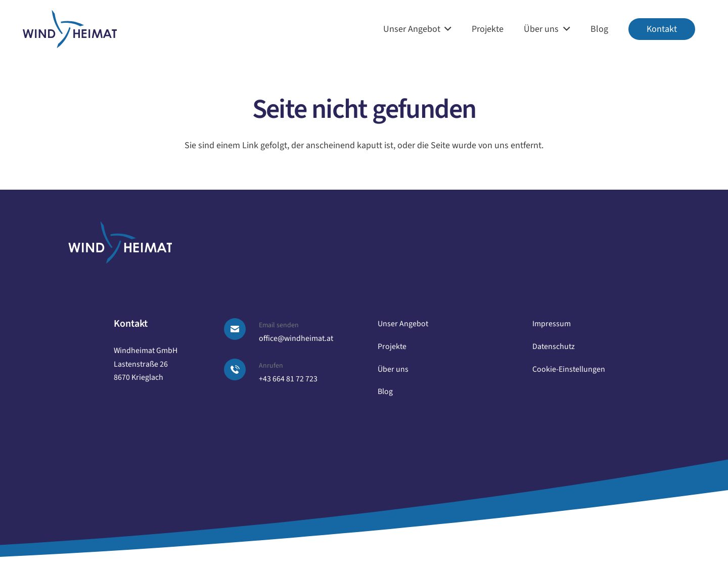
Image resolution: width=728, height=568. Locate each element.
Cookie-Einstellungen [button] (569, 369)
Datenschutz (554, 346)
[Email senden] (241, 329)
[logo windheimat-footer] (120, 243)
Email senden (279, 325)
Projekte (392, 346)
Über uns (393, 369)
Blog (385, 391)
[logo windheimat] (70, 29)
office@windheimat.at (296, 338)
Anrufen (271, 366)
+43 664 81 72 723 (288, 379)
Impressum (552, 324)
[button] (446, 29)
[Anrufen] (241, 369)
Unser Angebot (403, 324)
